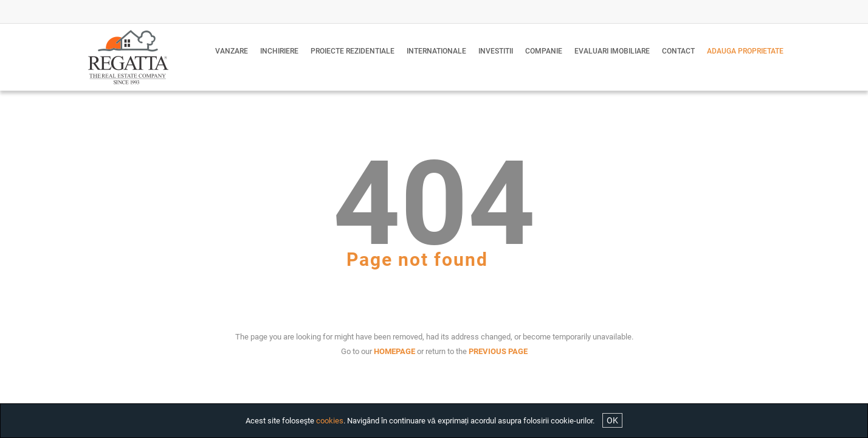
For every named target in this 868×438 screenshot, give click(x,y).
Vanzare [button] (232, 51)
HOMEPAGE (394, 351)
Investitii (496, 51)
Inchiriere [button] (279, 51)
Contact (678, 51)
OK (612, 420)
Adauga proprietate (745, 51)
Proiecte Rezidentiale (353, 51)
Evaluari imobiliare (612, 51)
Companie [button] (544, 51)
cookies (330, 421)
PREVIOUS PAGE (498, 351)
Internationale (436, 51)
